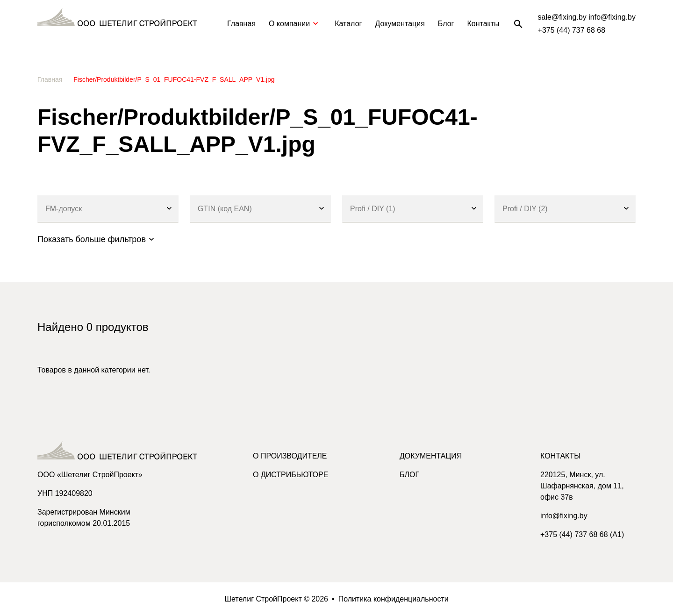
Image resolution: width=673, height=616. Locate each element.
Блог (446, 24)
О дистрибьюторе (290, 475)
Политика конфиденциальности (394, 599)
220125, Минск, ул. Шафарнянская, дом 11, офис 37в (582, 486)
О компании (295, 24)
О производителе (290, 456)
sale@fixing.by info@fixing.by (587, 17)
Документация (400, 24)
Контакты (483, 24)
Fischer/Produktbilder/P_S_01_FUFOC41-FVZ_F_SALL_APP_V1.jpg (174, 79)
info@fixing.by (564, 516)
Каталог (348, 24)
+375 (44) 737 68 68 (572, 30)
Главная (241, 24)
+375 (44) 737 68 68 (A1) (582, 534)
